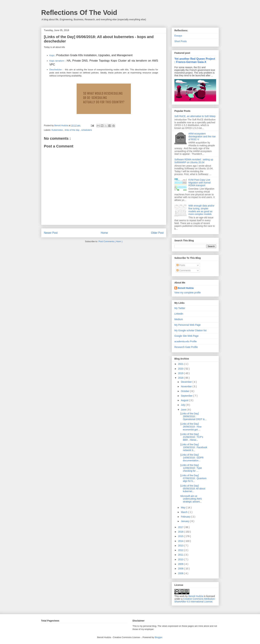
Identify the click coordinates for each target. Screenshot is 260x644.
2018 (181, 378)
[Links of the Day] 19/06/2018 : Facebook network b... (194, 447)
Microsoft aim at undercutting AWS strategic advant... (191, 499)
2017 (181, 527)
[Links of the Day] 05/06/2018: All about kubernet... (193, 489)
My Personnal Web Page (188, 325)
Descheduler (56, 70)
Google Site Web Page (186, 336)
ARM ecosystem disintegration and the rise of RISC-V (202, 136)
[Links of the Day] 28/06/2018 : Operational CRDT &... (193, 416)
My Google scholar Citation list (190, 330)
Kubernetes (58, 130)
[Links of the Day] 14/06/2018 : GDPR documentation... (192, 458)
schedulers (87, 130)
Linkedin (179, 314)
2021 (181, 364)
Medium (179, 319)
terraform (60, 61)
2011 (181, 555)
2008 (181, 569)
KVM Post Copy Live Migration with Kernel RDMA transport (200, 183)
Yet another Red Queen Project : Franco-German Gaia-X (195, 60)
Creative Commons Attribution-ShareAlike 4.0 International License (195, 600)
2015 (181, 536)
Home (104, 233)
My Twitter (180, 308)
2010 (181, 559)
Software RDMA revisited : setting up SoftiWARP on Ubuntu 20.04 (194, 161)
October (185, 391)
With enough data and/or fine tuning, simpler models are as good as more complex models (201, 210)
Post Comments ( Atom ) (111, 241)
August (185, 400)
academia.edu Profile (186, 341)
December (187, 382)
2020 (181, 369)
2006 (181, 573)
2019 (181, 373)
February (186, 517)
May (183, 508)
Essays (178, 36)
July (183, 405)
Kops (52, 55)
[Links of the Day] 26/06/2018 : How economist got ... (191, 427)
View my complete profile (188, 293)
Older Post (157, 233)
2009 (181, 564)
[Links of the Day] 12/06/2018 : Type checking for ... (191, 468)
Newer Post (51, 233)
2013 (181, 546)
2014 (181, 541)
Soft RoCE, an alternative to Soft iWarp (195, 116)
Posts (181, 265)
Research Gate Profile (186, 347)
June (184, 410)
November (187, 386)
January (185, 521)
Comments (184, 270)
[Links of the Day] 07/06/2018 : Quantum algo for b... (193, 478)
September (187, 396)
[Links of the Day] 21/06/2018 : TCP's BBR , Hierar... (192, 437)
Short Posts (181, 41)
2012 (181, 550)
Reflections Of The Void (79, 13)
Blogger (158, 637)
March (184, 512)
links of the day (72, 130)
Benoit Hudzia (186, 288)
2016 (181, 532)
